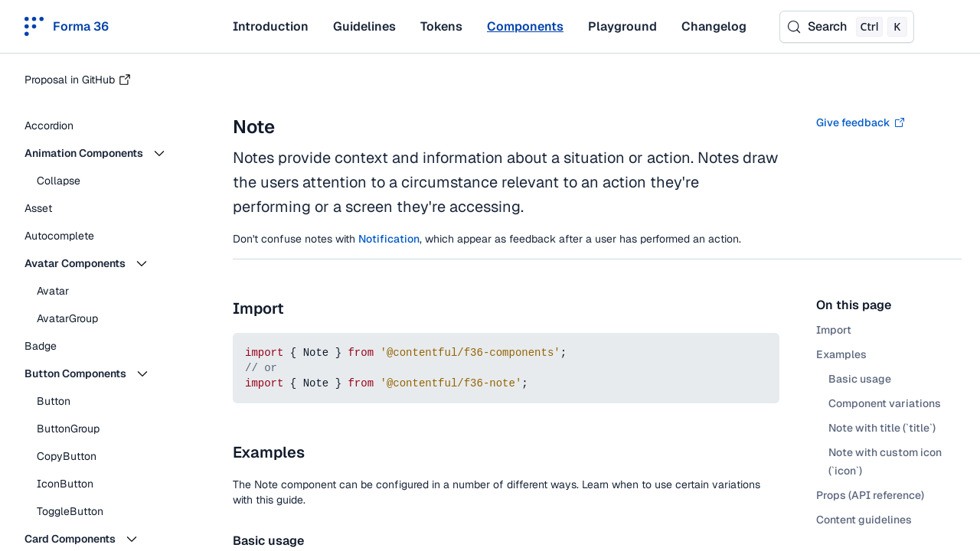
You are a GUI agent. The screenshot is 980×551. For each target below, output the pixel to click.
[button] (107, 153)
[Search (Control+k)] (847, 27)
